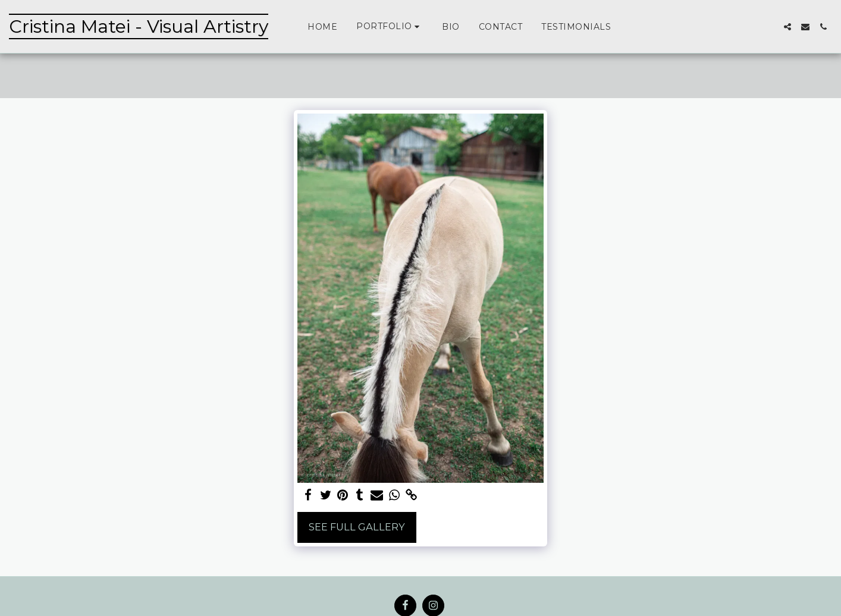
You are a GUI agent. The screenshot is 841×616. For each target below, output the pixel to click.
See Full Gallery (357, 527)
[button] (390, 26)
